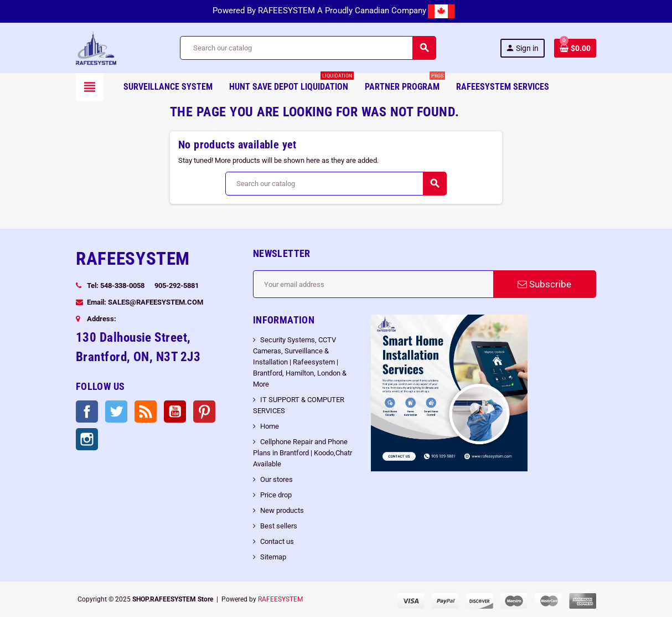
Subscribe (544, 284)
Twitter (116, 412)
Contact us (277, 541)
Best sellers (279, 526)
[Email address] (373, 284)
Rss (146, 412)
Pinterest (204, 412)
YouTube (175, 412)
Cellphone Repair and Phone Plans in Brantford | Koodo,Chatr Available (303, 453)
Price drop (276, 495)
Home (270, 426)
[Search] (307, 48)
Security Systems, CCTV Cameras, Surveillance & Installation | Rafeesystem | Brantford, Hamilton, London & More (300, 362)
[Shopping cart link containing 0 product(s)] (575, 48)
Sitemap (273, 557)
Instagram (87, 439)
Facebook (87, 412)
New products (282, 510)
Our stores (276, 479)
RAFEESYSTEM (280, 599)
